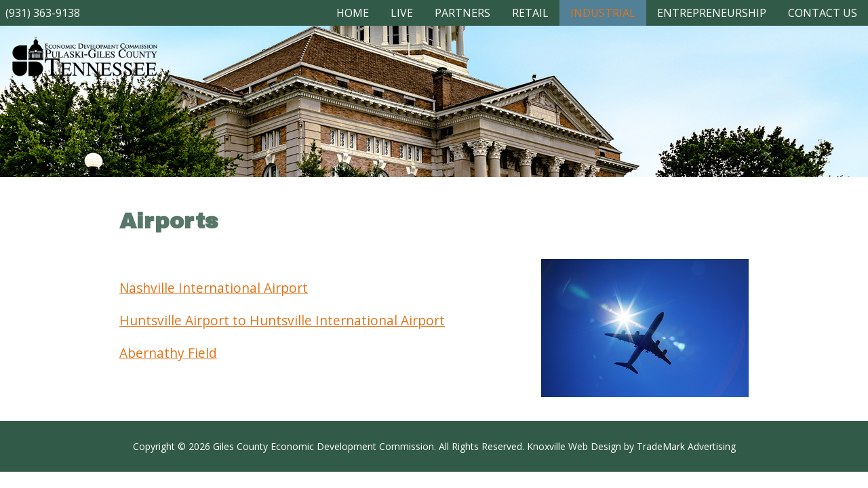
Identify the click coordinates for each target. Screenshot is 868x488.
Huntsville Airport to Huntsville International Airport (282, 320)
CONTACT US (823, 13)
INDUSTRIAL (603, 13)
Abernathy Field (168, 353)
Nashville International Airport (214, 288)
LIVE (402, 13)
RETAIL (530, 13)
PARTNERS (462, 13)
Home (353, 13)
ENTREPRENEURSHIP (712, 13)
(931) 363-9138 (43, 13)
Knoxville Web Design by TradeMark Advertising (631, 446)
